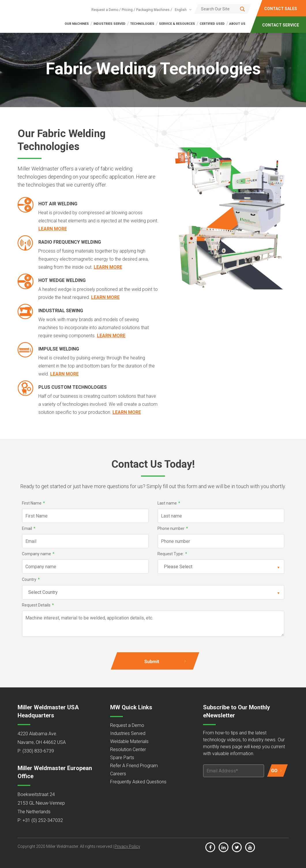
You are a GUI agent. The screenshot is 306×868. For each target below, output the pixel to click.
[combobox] (182, 10)
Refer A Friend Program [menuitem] (134, 766)
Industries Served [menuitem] (128, 733)
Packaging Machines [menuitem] (153, 10)
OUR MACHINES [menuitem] (77, 24)
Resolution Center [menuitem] (128, 749)
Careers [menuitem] (118, 774)
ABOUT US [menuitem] (237, 24)
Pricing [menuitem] (127, 10)
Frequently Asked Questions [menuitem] (138, 782)
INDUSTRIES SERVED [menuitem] (109, 24)
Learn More (53, 229)
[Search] (223, 9)
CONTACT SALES (281, 9)
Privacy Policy (127, 846)
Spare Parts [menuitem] (122, 758)
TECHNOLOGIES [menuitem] (142, 24)
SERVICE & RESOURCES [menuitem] (177, 24)
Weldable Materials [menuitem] (129, 741)
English (181, 10)
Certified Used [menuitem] (212, 24)
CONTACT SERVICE (281, 25)
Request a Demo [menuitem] (105, 10)
